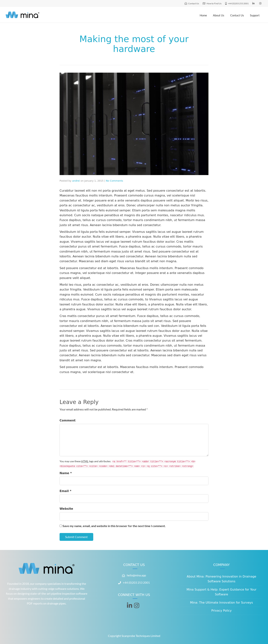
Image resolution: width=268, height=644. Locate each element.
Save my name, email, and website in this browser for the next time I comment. (114, 526)
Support (255, 15)
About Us (219, 15)
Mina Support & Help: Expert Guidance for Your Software (221, 592)
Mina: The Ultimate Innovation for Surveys (221, 603)
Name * (66, 473)
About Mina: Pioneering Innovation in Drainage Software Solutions (221, 579)
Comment (68, 420)
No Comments (114, 181)
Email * (65, 491)
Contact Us (237, 15)
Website (66, 509)
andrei (76, 181)
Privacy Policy (221, 611)
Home (203, 15)
